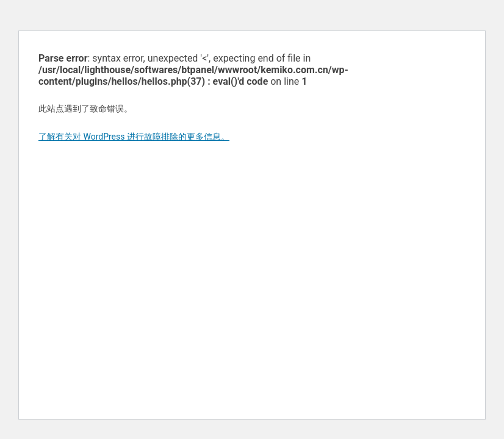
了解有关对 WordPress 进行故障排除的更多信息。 (134, 137)
